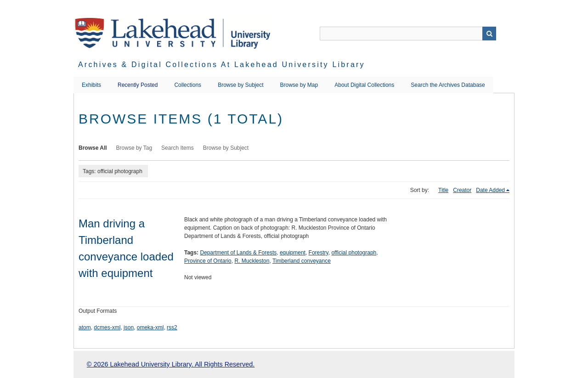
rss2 (172, 327)
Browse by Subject (240, 85)
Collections (188, 85)
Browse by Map (299, 85)
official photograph (354, 253)
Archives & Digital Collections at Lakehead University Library (222, 65)
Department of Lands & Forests (238, 253)
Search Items (178, 148)
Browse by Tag (134, 148)
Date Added (490, 190)
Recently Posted (138, 85)
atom (85, 327)
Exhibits (91, 85)
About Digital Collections (364, 85)
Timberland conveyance (302, 261)
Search (489, 34)
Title (443, 190)
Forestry (319, 253)
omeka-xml (150, 327)
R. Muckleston (252, 261)
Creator (462, 190)
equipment (293, 253)
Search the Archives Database (448, 85)
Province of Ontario (208, 261)
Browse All (93, 148)
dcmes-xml (107, 327)
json (129, 327)
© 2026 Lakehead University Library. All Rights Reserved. (171, 364)
